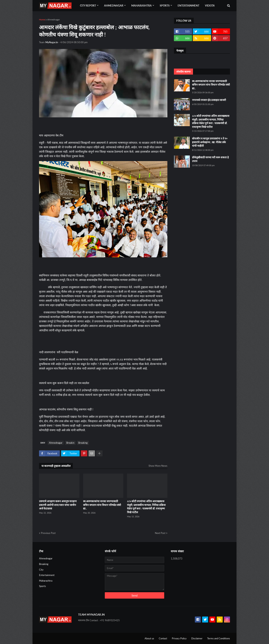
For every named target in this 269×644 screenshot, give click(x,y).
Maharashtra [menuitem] (142, 6)
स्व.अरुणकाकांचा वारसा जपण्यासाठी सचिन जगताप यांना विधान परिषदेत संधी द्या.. (102, 505)
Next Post (160, 533)
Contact (163, 638)
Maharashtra (46, 581)
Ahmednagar (54, 20)
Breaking (83, 443)
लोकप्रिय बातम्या (183, 72)
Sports (42, 586)
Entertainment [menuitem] (188, 6)
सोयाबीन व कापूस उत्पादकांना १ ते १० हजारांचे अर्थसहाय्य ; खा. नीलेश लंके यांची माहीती (210, 142)
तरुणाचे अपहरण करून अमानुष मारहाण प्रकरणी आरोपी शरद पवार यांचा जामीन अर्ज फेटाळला (58, 505)
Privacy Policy (179, 638)
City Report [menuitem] (88, 6)
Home (42, 20)
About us (149, 638)
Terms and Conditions (219, 638)
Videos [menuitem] (210, 6)
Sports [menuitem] (165, 6)
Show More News (158, 466)
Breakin (70, 443)
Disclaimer (197, 638)
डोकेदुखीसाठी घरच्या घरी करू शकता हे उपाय (210, 159)
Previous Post (48, 533)
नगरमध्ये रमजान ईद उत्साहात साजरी (209, 100)
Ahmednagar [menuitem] (114, 6)
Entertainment (47, 575)
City (41, 570)
